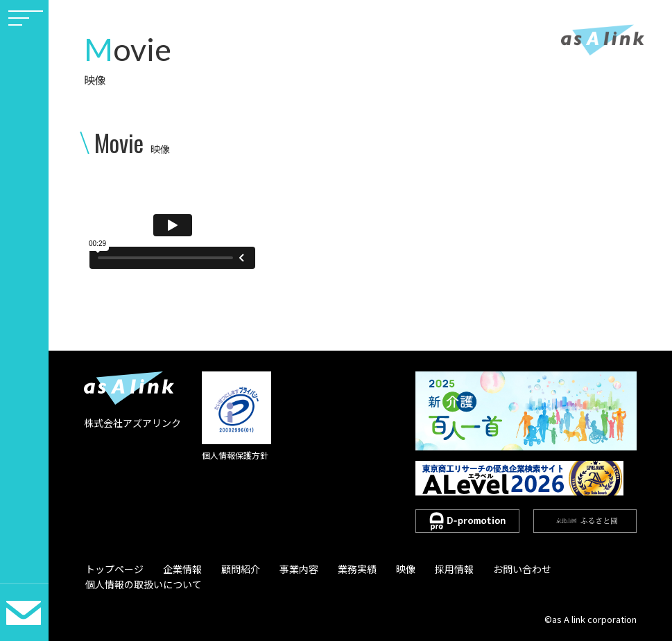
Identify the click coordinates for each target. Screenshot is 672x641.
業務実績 (342, 568)
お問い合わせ (497, 568)
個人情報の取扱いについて (142, 584)
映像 (387, 568)
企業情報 (178, 568)
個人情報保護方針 (235, 455)
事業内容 (287, 568)
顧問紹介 (232, 568)
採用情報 (432, 568)
